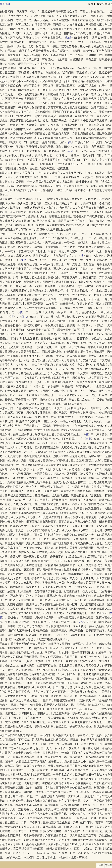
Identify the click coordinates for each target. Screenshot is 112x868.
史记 (81, 622)
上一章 (100, 865)
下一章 (109, 865)
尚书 (24, 260)
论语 (69, 38)
